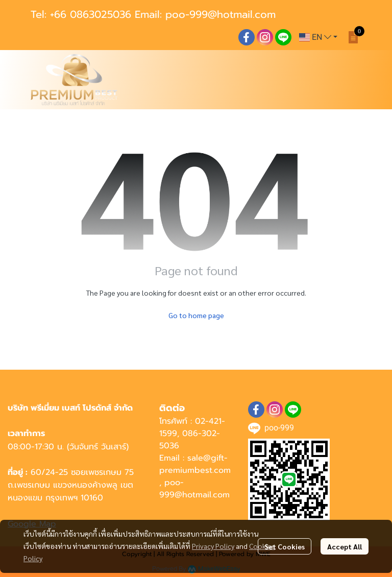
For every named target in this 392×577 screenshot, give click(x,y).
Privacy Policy (213, 546)
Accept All (345, 546)
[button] (318, 37)
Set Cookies (285, 546)
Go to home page (196, 315)
